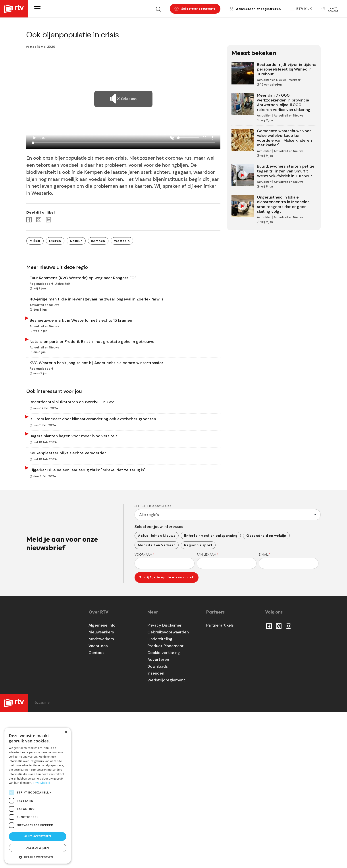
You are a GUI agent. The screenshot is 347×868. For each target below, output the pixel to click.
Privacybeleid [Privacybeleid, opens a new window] (42, 783)
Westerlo (122, 241)
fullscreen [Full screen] (204, 138)
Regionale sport (198, 701)
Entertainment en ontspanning (211, 691)
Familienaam (208, 710)
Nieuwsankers (101, 788)
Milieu (35, 241)
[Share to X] (39, 220)
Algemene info (102, 781)
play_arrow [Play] (34, 138)
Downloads (158, 822)
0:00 (43, 138)
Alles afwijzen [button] (38, 848)
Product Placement (166, 802)
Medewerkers (101, 795)
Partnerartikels (220, 781)
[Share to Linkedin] (48, 220)
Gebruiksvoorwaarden (168, 788)
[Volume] (188, 138)
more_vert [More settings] (212, 138)
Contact (96, 809)
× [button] (66, 732)
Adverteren (158, 816)
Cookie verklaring (164, 809)
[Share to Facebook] (29, 220)
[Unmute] (172, 138)
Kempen (98, 241)
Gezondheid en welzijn (266, 691)
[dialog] (38, 796)
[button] (37, 9)
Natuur (76, 241)
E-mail (265, 710)
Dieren (55, 241)
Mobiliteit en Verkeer (157, 701)
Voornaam (145, 710)
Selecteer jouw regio (153, 662)
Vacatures (98, 802)
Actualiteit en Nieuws (157, 691)
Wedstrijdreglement (166, 836)
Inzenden (156, 829)
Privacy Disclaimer (165, 781)
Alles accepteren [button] (38, 836)
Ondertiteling (160, 795)
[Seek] (123, 143)
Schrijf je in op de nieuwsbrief (166, 733)
